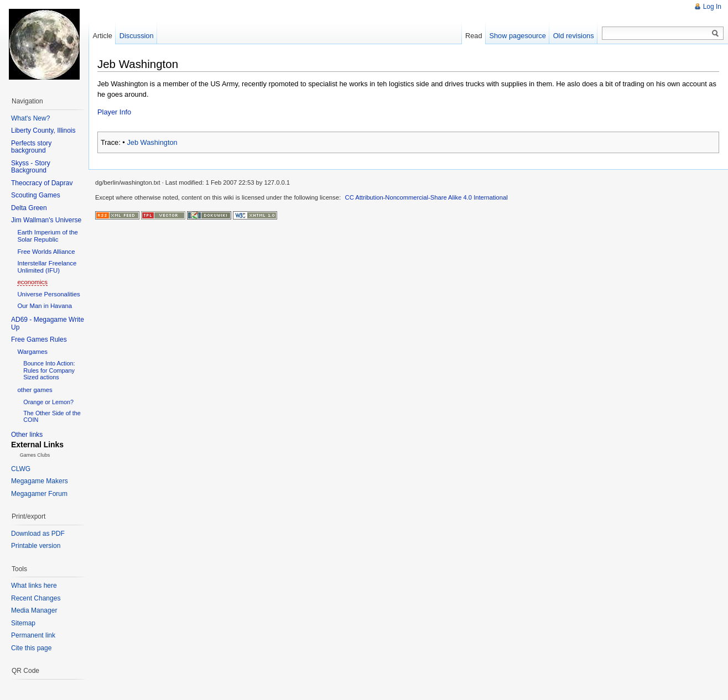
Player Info (114, 112)
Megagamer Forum (39, 494)
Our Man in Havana (45, 306)
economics (32, 282)
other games (35, 390)
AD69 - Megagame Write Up (48, 323)
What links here (34, 586)
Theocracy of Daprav (42, 183)
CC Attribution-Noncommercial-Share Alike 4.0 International (427, 197)
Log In (712, 7)
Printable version (36, 546)
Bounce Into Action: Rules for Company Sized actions (49, 370)
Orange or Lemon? (48, 402)
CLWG (21, 469)
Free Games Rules (39, 339)
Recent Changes (36, 598)
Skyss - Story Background (31, 167)
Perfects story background (31, 147)
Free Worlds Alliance (46, 252)
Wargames (32, 352)
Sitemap (23, 623)
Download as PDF (38, 534)
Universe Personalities (48, 294)
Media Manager (34, 610)
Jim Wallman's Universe (46, 220)
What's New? (30, 118)
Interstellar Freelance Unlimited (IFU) (47, 267)
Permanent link (33, 635)
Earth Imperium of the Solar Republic (48, 236)
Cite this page (31, 648)
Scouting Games (36, 195)
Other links (27, 435)
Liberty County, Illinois (43, 130)
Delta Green (29, 208)
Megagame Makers (40, 481)
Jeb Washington (152, 142)
